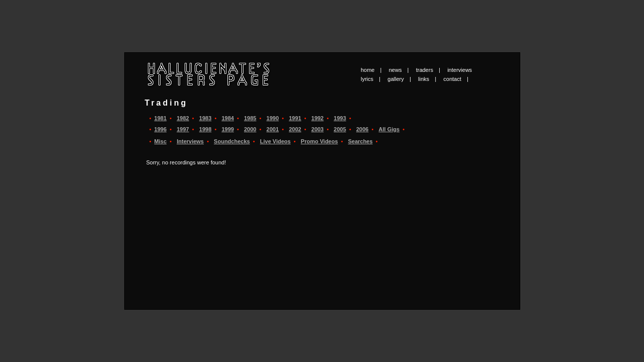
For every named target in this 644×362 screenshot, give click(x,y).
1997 (183, 129)
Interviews (190, 141)
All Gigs (389, 129)
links (424, 79)
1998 (205, 129)
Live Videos (275, 141)
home (368, 70)
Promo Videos (319, 141)
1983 (205, 118)
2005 (340, 129)
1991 (295, 118)
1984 (227, 118)
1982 (183, 118)
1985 (250, 118)
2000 (250, 129)
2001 (273, 129)
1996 (160, 129)
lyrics (367, 79)
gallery (395, 79)
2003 (317, 129)
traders (425, 70)
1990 (273, 118)
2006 (362, 129)
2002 (295, 129)
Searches (360, 141)
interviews (460, 70)
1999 (227, 129)
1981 (160, 118)
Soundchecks (232, 141)
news (395, 70)
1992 (317, 118)
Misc (160, 141)
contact (452, 79)
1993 (340, 118)
